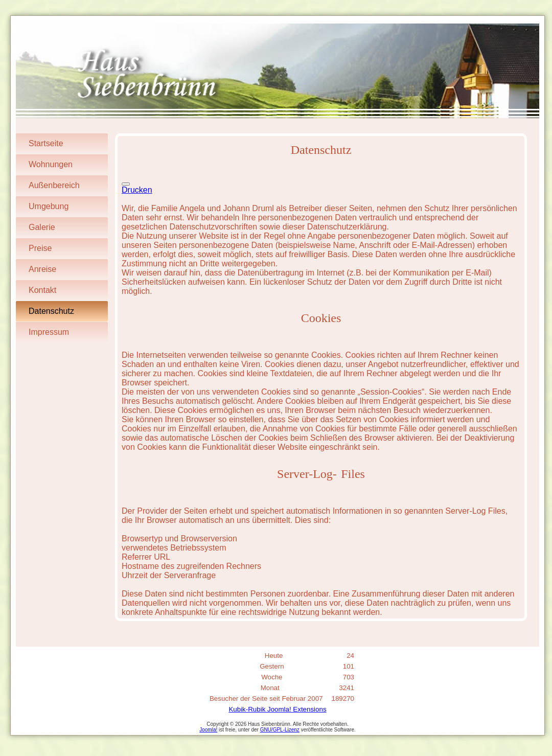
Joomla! (208, 730)
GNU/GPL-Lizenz (280, 730)
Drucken (137, 190)
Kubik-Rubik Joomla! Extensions (277, 709)
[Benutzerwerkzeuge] (126, 184)
